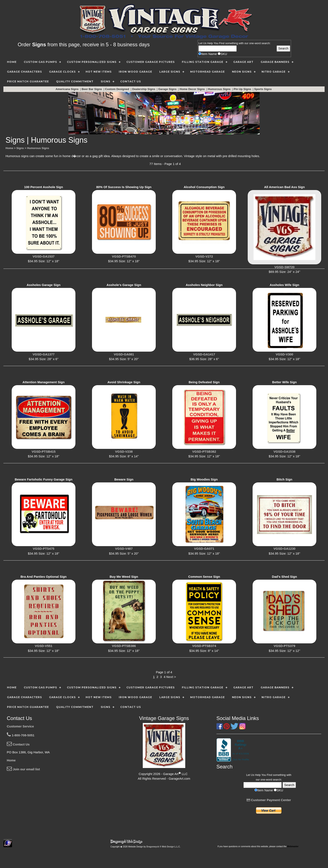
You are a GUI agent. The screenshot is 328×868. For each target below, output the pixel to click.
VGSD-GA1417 (204, 354)
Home (11, 760)
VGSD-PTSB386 (124, 646)
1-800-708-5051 (21, 735)
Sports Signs (263, 89)
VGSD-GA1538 (284, 452)
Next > (171, 677)
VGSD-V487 (124, 549)
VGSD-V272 (204, 256)
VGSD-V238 (124, 452)
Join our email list (23, 769)
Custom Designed (117, 89)
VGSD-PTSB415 (44, 452)
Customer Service (20, 726)
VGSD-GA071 (204, 549)
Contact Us (18, 744)
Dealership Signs (144, 89)
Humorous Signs (220, 89)
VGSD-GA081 (124, 354)
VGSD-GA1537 (43, 256)
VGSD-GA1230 (284, 549)
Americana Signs (67, 89)
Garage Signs (168, 89)
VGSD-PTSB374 (204, 646)
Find (222, 43)
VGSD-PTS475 (44, 549)
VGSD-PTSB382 (204, 452)
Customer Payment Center (269, 800)
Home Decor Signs (193, 89)
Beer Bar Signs (92, 89)
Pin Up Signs (243, 89)
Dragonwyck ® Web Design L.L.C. (163, 847)
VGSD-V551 (44, 646)
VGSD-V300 (285, 354)
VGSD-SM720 (284, 267)
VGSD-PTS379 (284, 646)
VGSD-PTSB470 (124, 256)
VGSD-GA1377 (43, 354)
